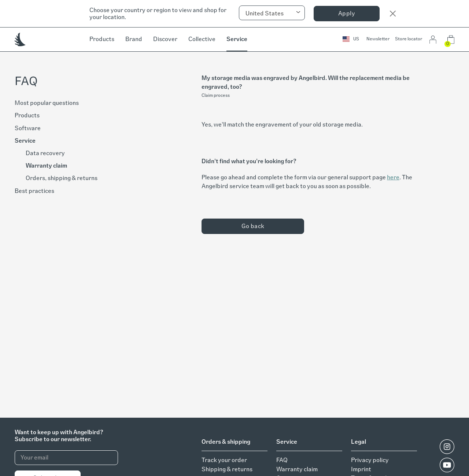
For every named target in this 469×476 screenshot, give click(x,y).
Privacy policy (370, 460)
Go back (253, 226)
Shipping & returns (227, 469)
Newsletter (378, 39)
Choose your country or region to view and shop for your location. (158, 14)
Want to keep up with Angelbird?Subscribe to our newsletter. (59, 436)
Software (28, 128)
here (393, 177)
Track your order (224, 460)
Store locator (409, 39)
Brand (134, 39)
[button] (351, 39)
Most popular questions (47, 103)
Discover (165, 39)
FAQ (282, 460)
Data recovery (45, 153)
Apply (347, 13)
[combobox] (272, 13)
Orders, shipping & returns (62, 178)
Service (237, 39)
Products (102, 39)
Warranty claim (46, 166)
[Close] (393, 14)
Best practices (34, 191)
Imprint (361, 469)
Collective (202, 39)
